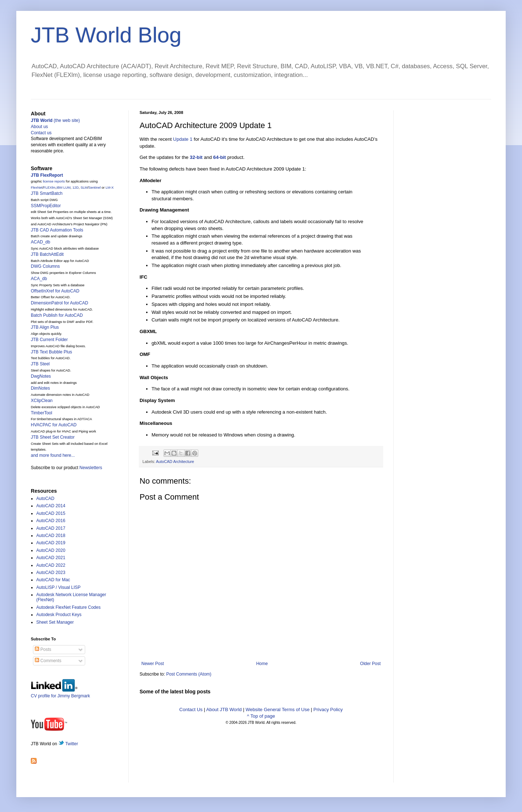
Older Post (370, 664)
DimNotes (40, 388)
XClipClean (42, 401)
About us (39, 127)
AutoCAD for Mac (53, 580)
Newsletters (91, 468)
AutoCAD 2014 (51, 506)
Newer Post (153, 664)
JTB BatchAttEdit (47, 254)
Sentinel (95, 188)
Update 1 (183, 139)
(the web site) (55, 120)
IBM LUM (64, 188)
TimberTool (42, 413)
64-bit (219, 157)
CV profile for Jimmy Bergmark (60, 693)
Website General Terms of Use (277, 710)
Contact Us (191, 710)
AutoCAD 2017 (51, 528)
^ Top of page (261, 716)
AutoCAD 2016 (51, 521)
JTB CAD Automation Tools (57, 230)
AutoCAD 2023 (51, 573)
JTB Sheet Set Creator (53, 437)
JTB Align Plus (45, 327)
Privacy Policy (328, 710)
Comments (48, 661)
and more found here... (53, 455)
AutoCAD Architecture (175, 462)
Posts (43, 649)
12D (76, 188)
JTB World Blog (106, 35)
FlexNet (37, 188)
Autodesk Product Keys (59, 615)
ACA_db (39, 279)
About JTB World (224, 710)
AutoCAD (45, 499)
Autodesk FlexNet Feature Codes (68, 607)
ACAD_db (40, 242)
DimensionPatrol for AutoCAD (59, 303)
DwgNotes (41, 376)
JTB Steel (40, 364)
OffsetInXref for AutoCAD (55, 291)
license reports (54, 181)
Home (262, 664)
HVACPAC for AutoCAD (54, 425)
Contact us (41, 133)
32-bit (196, 157)
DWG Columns (45, 266)
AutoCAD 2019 (51, 543)
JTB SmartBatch (47, 193)
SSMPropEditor (46, 206)
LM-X (109, 188)
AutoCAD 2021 (51, 558)
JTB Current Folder (49, 340)
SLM (84, 188)
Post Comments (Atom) (189, 674)
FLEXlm (49, 188)
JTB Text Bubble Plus (51, 352)
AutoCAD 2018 (51, 536)
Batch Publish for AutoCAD (57, 315)
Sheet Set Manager (55, 622)
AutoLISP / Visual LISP (58, 587)
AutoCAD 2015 (51, 513)
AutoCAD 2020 (51, 550)
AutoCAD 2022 (51, 565)
